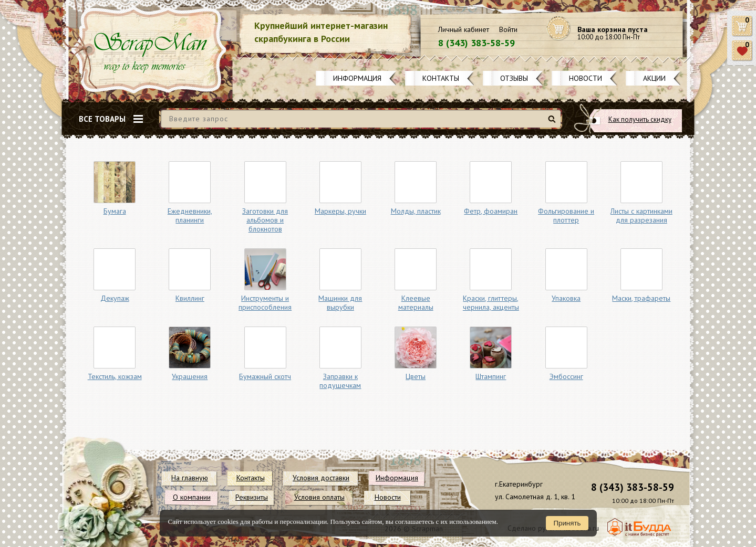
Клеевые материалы (416, 303)
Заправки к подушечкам (340, 381)
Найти (553, 123)
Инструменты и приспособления (265, 303)
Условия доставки (321, 478)
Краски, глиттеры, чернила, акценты (491, 303)
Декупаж (115, 298)
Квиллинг (190, 298)
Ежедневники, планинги (190, 215)
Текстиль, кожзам (115, 376)
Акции (654, 78)
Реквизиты (252, 497)
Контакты (441, 78)
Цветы (416, 376)
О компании (192, 497)
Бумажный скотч (265, 376)
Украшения (190, 376)
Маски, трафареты (641, 298)
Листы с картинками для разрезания (641, 215)
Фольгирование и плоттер (566, 215)
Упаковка (566, 298)
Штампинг (491, 376)
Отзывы (514, 78)
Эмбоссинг (566, 376)
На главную (190, 478)
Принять (567, 523)
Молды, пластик (416, 211)
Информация (357, 78)
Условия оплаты (319, 497)
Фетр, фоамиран (491, 211)
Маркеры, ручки (340, 211)
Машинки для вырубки (340, 303)
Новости (586, 78)
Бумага (115, 211)
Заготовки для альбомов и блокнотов (265, 220)
